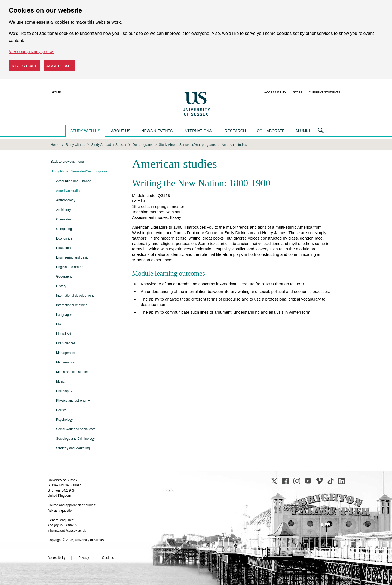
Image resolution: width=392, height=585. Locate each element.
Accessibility (275, 92)
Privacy (84, 558)
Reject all (24, 66)
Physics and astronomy (73, 401)
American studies (69, 191)
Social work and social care (76, 429)
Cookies (108, 558)
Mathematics (65, 362)
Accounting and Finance (74, 181)
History (61, 286)
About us (121, 131)
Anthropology (66, 200)
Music (60, 381)
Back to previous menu (67, 162)
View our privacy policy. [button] (31, 52)
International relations (72, 305)
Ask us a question (61, 511)
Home (56, 92)
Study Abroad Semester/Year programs (79, 171)
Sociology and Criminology (75, 439)
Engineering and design (73, 257)
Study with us (85, 131)
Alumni (303, 131)
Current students (324, 92)
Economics (64, 238)
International (199, 131)
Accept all (60, 66)
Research (235, 131)
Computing (64, 229)
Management (66, 353)
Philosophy (64, 391)
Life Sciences (66, 343)
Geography (64, 277)
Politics (61, 410)
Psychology (64, 420)
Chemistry (63, 219)
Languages (64, 315)
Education (63, 248)
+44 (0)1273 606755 (62, 525)
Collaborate (271, 131)
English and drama (70, 267)
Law (59, 324)
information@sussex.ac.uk (67, 531)
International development (75, 296)
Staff (298, 92)
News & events (157, 131)
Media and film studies (72, 372)
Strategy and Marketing (73, 448)
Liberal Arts (64, 334)
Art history (63, 210)
